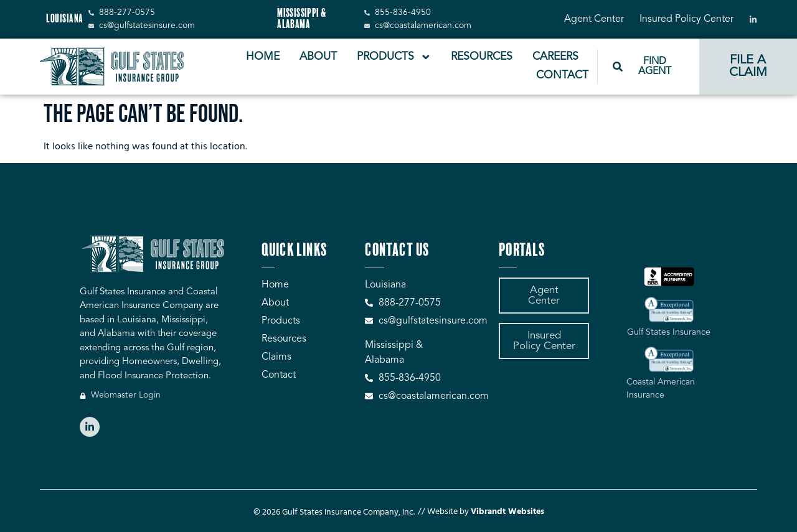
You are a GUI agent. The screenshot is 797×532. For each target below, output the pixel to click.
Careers (555, 57)
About (318, 57)
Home (263, 57)
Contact (562, 76)
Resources (482, 57)
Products (394, 57)
